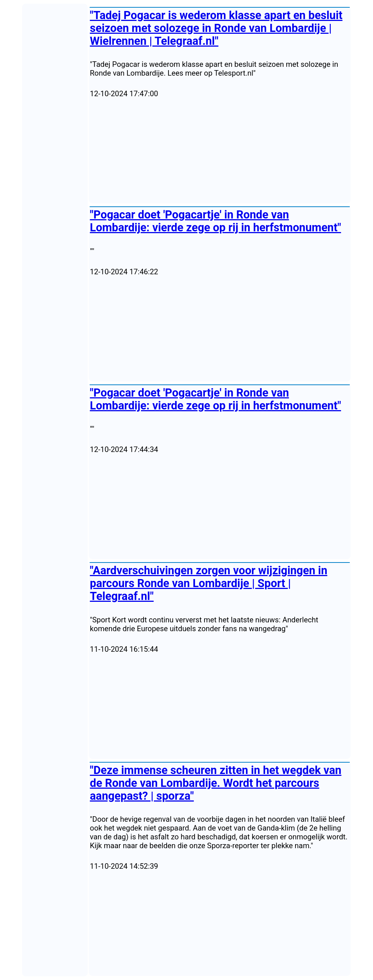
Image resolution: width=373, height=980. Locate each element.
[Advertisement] (220, 151)
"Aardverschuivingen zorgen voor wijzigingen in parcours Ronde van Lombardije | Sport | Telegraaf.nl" (209, 583)
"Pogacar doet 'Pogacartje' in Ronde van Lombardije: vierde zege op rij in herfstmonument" (216, 221)
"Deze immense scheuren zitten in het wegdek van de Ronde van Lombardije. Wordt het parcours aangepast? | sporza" (216, 783)
